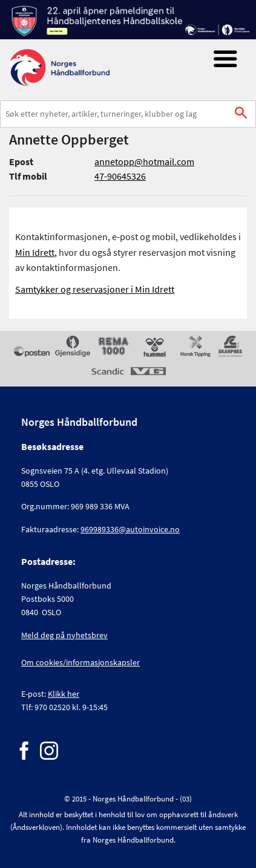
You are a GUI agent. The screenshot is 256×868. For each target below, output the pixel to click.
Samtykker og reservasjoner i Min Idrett (95, 289)
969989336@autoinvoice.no (130, 529)
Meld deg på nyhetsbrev (64, 635)
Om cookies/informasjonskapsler (80, 662)
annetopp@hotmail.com (144, 162)
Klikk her (64, 694)
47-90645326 (120, 176)
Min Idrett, (36, 252)
